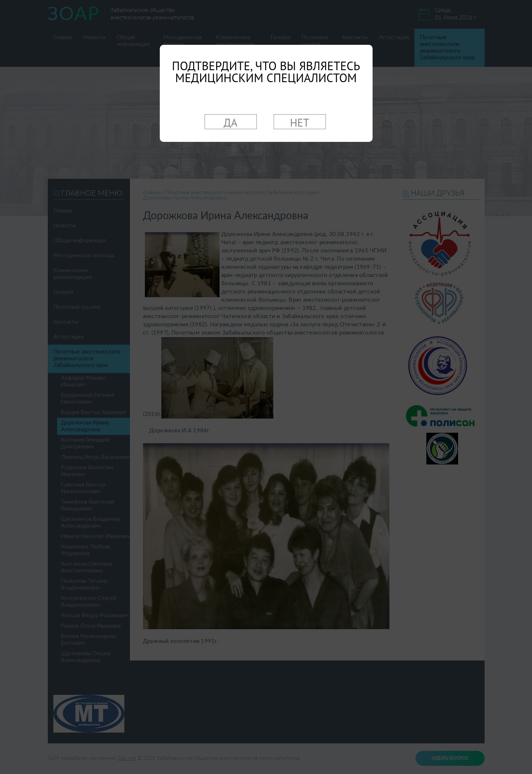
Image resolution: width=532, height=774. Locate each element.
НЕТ (300, 122)
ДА (231, 122)
